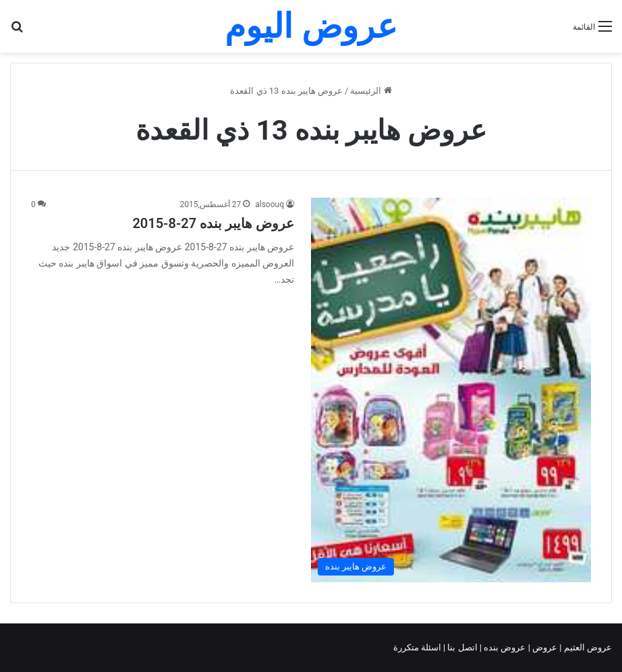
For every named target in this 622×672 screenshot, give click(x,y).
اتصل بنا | (461, 647)
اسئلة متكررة (418, 647)
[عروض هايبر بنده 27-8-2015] (451, 390)
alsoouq (270, 204)
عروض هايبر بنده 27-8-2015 (213, 223)
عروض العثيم (587, 647)
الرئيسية (371, 91)
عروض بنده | (504, 647)
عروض (545, 647)
